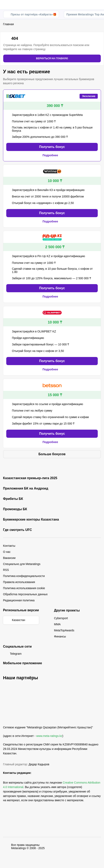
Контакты (9, 546)
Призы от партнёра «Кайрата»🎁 (31, 14)
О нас (7, 552)
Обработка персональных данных (25, 594)
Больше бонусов (52, 454)
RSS (6, 570)
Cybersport (61, 618)
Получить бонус (52, 147)
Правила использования (19, 582)
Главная (8, 24)
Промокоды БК (15, 509)
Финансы (60, 636)
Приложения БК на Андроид (26, 488)
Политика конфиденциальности (24, 576)
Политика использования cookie (24, 588)
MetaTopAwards (64, 630)
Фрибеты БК (13, 499)
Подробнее (52, 155)
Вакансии (9, 558)
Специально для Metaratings (22, 564)
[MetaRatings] (16, 718)
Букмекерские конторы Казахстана (31, 520)
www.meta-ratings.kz (49, 736)
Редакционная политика (19, 600)
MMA (57, 624)
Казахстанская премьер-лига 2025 (30, 478)
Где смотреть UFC (17, 530)
